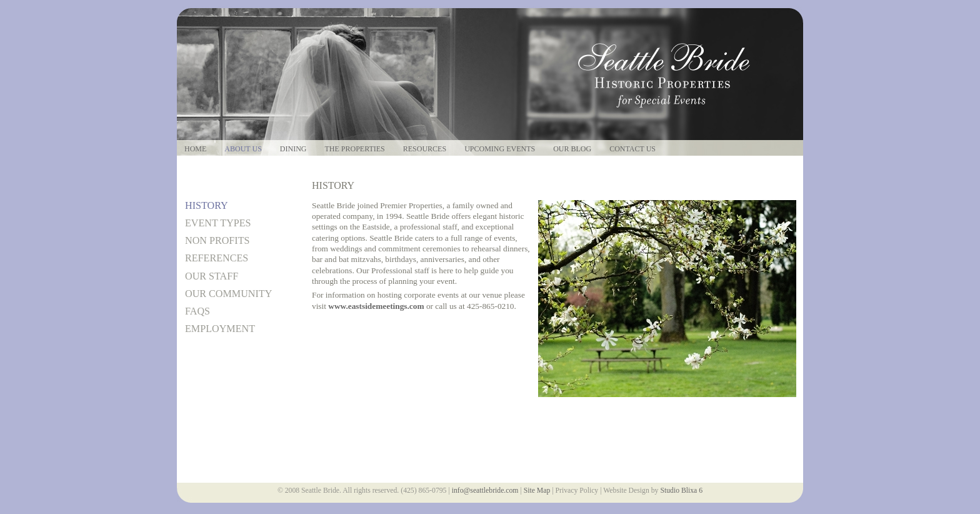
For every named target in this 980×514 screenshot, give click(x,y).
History (207, 205)
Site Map (537, 491)
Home (195, 149)
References (217, 258)
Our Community (228, 294)
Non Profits (217, 240)
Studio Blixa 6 (681, 491)
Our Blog (572, 149)
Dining (293, 149)
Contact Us (632, 149)
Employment (220, 329)
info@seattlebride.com (485, 491)
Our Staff (212, 276)
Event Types (218, 223)
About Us (243, 149)
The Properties (354, 149)
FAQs (197, 311)
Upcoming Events (500, 149)
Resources (425, 149)
